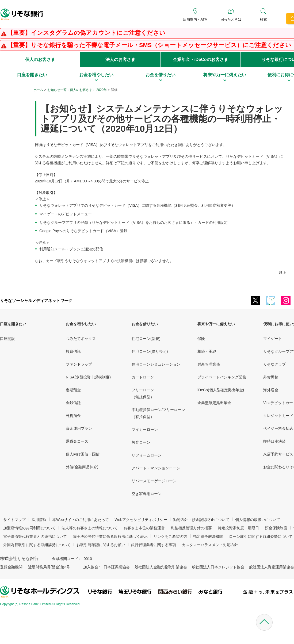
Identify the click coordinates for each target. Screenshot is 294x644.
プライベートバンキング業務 (222, 377)
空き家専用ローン (147, 494)
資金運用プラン (79, 428)
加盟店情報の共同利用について (29, 528)
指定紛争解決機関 (208, 536)
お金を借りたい (145, 324)
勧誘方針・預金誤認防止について (201, 520)
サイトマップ (14, 520)
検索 (264, 19)
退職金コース (77, 441)
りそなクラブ (274, 364)
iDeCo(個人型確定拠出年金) (221, 390)
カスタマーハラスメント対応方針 (210, 545)
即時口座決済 (274, 441)
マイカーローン (145, 430)
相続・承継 (207, 351)
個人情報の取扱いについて (258, 520)
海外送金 (271, 390)
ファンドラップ (79, 364)
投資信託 (73, 351)
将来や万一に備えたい (216, 324)
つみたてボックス (81, 339)
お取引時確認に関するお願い (101, 545)
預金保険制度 (276, 528)
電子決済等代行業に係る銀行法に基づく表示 (110, 536)
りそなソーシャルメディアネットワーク (36, 300)
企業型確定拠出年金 (214, 403)
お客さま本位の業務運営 (144, 528)
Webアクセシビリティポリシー (141, 520)
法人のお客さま (120, 60)
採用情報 (39, 520)
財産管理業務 (209, 364)
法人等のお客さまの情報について (90, 528)
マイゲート (273, 339)
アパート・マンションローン (156, 468)
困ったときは (231, 19)
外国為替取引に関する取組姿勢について (37, 545)
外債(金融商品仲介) (82, 467)
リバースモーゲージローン (154, 481)
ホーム (38, 90)
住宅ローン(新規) (146, 339)
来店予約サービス (278, 454)
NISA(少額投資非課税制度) (88, 377)
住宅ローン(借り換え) (150, 351)
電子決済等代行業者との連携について (35, 536)
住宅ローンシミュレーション (156, 364)
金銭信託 (73, 403)
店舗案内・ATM (195, 19)
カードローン (143, 377)
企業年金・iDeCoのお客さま (200, 60)
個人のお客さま (40, 60)
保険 (201, 339)
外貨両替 (271, 377)
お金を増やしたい (81, 324)
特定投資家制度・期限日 (238, 528)
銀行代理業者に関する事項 (154, 545)
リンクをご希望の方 (170, 536)
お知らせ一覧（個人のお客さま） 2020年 (77, 90)
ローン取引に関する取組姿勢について (261, 536)
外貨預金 (73, 416)
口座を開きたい (13, 324)
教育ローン (141, 442)
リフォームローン (147, 455)
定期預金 (73, 390)
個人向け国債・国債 (83, 454)
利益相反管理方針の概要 (191, 528)
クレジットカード (278, 416)
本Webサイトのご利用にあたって (81, 520)
